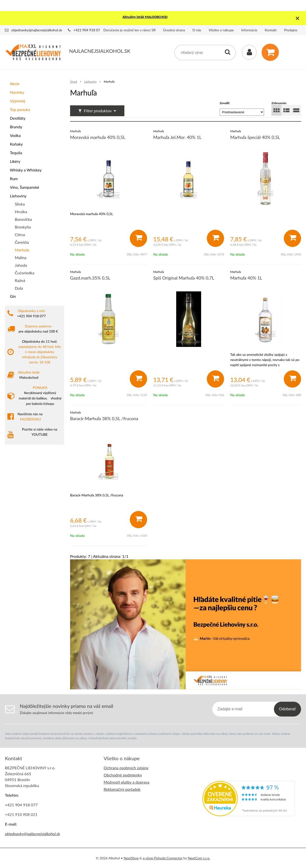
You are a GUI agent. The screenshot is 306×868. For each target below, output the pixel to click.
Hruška (21, 212)
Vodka (15, 135)
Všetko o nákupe (221, 30)
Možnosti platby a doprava (126, 782)
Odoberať (287, 709)
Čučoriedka (25, 273)
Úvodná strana (174, 30)
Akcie (15, 84)
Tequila (16, 153)
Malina (21, 257)
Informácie (249, 30)
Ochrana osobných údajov (126, 768)
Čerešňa (22, 242)
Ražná (20, 280)
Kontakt (271, 30)
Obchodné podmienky (123, 775)
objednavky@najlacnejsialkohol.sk (37, 30)
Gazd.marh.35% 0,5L (90, 278)
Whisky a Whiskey (26, 170)
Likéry (15, 161)
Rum (14, 179)
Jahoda (21, 265)
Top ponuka (20, 109)
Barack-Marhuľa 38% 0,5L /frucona (104, 418)
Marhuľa (22, 250)
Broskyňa (23, 227)
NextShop (131, 858)
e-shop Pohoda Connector (163, 858)
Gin (13, 296)
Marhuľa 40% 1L (246, 278)
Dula (19, 288)
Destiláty (18, 118)
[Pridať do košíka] (138, 238)
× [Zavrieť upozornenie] (298, 18)
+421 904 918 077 (88, 30)
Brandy (16, 127)
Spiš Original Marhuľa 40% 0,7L (184, 278)
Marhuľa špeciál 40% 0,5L (255, 137)
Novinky (17, 92)
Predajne (291, 30)
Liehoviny (18, 196)
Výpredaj (18, 101)
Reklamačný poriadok (122, 789)
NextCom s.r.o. (199, 858)
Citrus (20, 235)
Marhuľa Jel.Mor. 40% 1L (177, 137)
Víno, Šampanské (25, 187)
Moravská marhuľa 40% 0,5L (98, 137)
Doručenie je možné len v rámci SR (130, 30)
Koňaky (16, 144)
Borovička (23, 219)
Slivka (20, 204)
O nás (197, 30)
